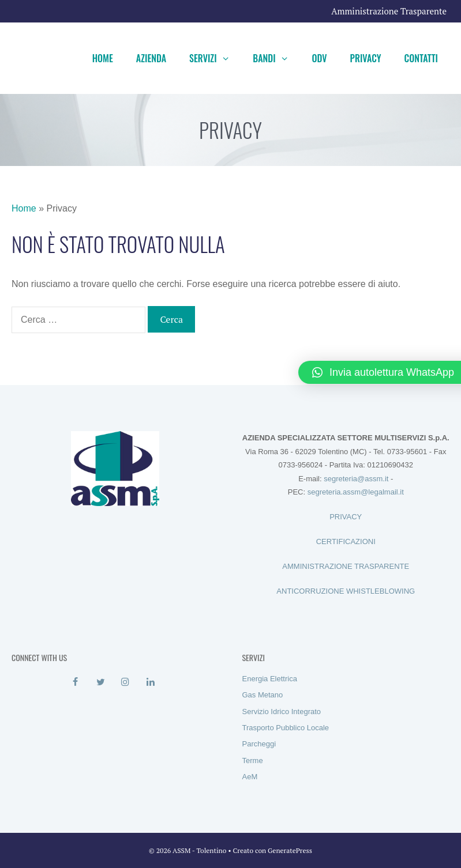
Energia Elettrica (270, 679)
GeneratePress (290, 850)
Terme (253, 761)
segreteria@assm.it (356, 479)
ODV (319, 58)
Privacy (366, 58)
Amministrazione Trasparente (389, 11)
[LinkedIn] (150, 682)
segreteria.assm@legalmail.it (356, 492)
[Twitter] (101, 682)
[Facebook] (75, 682)
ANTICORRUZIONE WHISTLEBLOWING (346, 591)
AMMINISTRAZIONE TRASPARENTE (346, 566)
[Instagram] (125, 682)
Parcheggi (259, 744)
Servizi (215, 58)
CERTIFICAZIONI (346, 541)
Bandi (276, 58)
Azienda (151, 58)
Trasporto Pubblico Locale (286, 728)
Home (103, 58)
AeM (250, 777)
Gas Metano (263, 695)
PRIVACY (346, 517)
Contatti (421, 58)
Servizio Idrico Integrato (282, 712)
